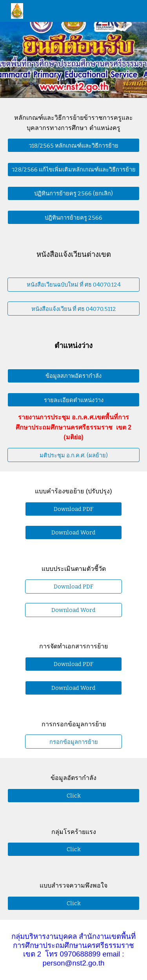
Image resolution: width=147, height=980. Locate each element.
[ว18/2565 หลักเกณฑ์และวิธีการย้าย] (74, 145)
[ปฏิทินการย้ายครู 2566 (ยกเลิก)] (74, 193)
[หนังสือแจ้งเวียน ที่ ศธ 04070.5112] (74, 309)
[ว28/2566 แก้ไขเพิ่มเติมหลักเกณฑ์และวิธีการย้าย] (74, 169)
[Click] (74, 795)
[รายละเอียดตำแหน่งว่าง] (74, 400)
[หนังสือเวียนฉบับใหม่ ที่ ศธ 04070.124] (74, 285)
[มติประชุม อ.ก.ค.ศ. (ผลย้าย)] (74, 455)
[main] (74, 123)
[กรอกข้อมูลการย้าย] (73, 742)
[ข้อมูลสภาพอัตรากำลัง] (74, 376)
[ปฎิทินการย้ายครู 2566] (74, 217)
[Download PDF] (73, 509)
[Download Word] (73, 533)
